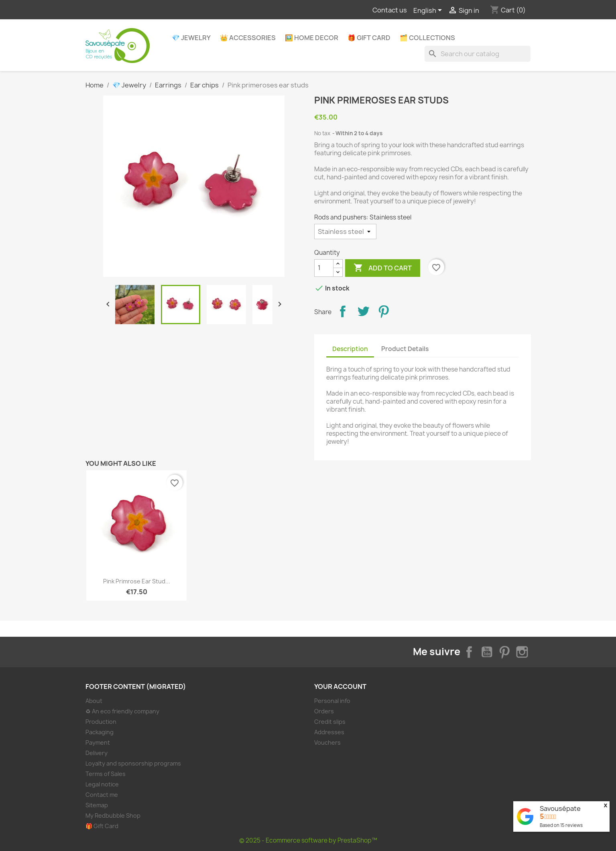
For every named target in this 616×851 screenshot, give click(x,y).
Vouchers (327, 742)
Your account (340, 686)
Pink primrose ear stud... (137, 581)
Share (343, 311)
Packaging (100, 732)
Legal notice (102, 784)
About (94, 701)
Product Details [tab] (405, 349)
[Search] (478, 54)
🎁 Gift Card (369, 38)
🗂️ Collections (427, 38)
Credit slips (330, 722)
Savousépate (560, 808)
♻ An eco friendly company (122, 711)
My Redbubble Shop (113, 815)
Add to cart (383, 268)
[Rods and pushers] (345, 232)
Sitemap (97, 805)
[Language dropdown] (429, 11)
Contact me (102, 795)
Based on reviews (561, 825)
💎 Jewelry (191, 38)
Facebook (469, 652)
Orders (324, 711)
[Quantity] (324, 268)
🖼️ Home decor (312, 38)
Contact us (390, 10)
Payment (98, 742)
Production (101, 722)
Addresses (329, 732)
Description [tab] (350, 349)
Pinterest (384, 311)
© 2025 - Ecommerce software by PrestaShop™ (308, 840)
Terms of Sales (106, 774)
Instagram (522, 652)
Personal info (332, 701)
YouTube (487, 652)
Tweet (363, 311)
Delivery (97, 753)
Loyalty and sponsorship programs (133, 763)
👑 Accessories (248, 38)
